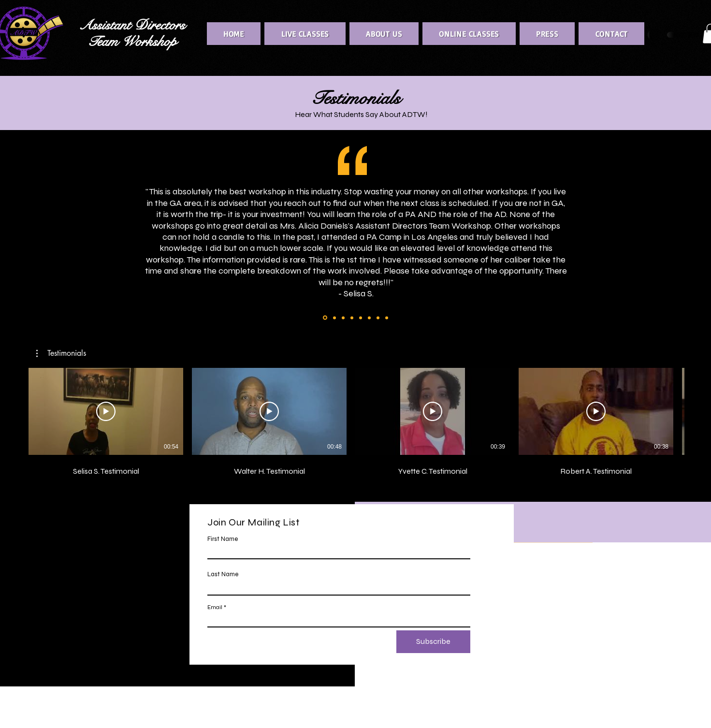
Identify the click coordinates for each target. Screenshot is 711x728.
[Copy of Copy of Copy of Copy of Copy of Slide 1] (352, 318)
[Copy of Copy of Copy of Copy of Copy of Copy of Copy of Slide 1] (369, 318)
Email (215, 607)
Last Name (223, 575)
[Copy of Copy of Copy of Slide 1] (334, 318)
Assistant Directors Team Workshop (132, 34)
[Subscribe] (433, 642)
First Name (223, 539)
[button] (61, 353)
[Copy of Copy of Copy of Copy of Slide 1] (343, 318)
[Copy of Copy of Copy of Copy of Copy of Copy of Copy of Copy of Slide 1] (378, 318)
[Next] (685, 236)
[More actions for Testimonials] (61, 353)
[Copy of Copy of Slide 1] (325, 318)
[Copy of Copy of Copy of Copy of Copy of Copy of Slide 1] (361, 318)
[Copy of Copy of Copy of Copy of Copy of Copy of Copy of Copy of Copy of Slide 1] (387, 318)
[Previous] (26, 236)
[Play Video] (106, 411)
